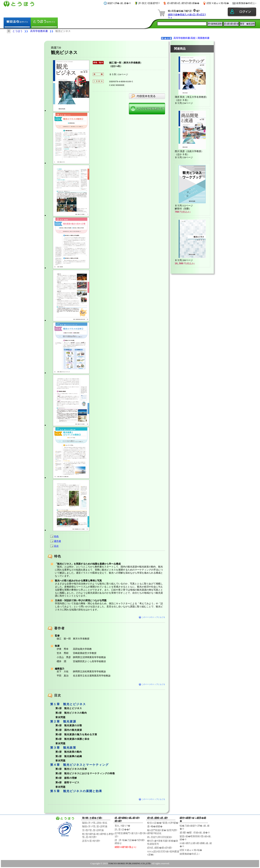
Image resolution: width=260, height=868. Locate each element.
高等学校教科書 (39, 31)
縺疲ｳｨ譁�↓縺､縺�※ (119, 3)
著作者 (58, 541)
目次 (56, 546)
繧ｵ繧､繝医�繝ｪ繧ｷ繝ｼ (160, 848)
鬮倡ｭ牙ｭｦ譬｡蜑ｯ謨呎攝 (95, 826)
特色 (56, 536)
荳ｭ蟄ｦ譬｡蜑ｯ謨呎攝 (93, 830)
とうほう (18, 31)
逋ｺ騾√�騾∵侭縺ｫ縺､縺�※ (195, 833)
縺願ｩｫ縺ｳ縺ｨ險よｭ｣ (125, 847)
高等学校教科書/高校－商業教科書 (191, 38)
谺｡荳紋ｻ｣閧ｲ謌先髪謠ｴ (160, 837)
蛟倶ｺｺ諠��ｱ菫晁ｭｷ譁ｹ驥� (163, 823)
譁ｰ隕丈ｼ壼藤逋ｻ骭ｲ (149, 3)
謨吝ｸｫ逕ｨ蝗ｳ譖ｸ (91, 841)
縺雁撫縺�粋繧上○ (246, 3)
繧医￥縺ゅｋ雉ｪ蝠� (218, 3)
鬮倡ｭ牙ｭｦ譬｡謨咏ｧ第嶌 (95, 823)
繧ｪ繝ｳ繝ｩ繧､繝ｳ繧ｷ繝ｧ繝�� (183, 3)
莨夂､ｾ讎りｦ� (122, 826)
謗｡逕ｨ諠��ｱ (122, 829)
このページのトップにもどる (152, 617)
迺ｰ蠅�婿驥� (155, 826)
